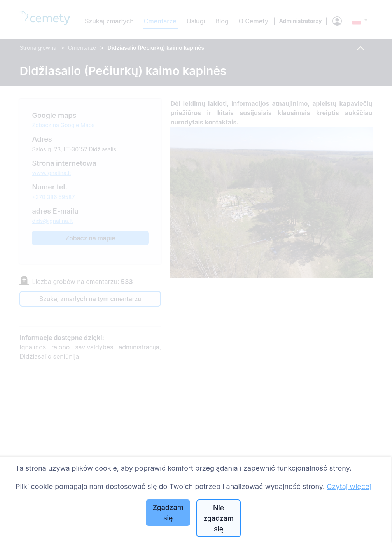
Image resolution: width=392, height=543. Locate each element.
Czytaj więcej (349, 486)
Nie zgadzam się (218, 518)
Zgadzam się (168, 513)
